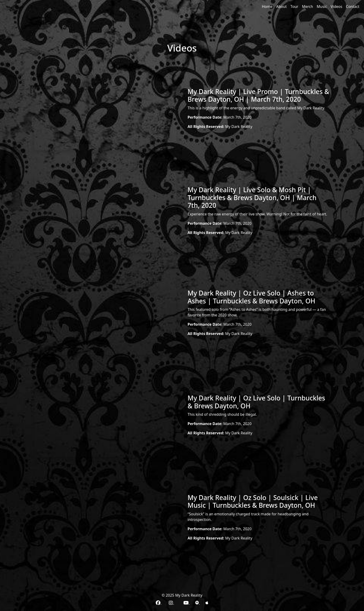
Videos (336, 6)
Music (322, 6)
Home (267, 6)
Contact (353, 6)
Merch (307, 6)
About (281, 6)
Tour (294, 6)
